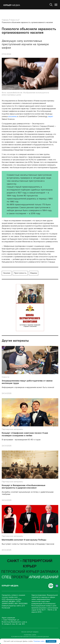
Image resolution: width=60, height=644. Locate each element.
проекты (15, 577)
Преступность (20, 273)
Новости (5, 377)
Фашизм (34, 273)
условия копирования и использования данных (30, 637)
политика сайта (30, 635)
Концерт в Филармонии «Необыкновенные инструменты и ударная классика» (24, 487)
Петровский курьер (20, 572)
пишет (51, 117)
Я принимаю (51, 641)
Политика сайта (39, 641)
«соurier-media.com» (10, 597)
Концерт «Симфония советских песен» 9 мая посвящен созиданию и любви (25, 434)
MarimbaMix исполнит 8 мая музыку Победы (24, 540)
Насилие (7, 273)
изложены (13, 117)
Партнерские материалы (12, 429)
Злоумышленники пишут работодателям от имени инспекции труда (27, 382)
